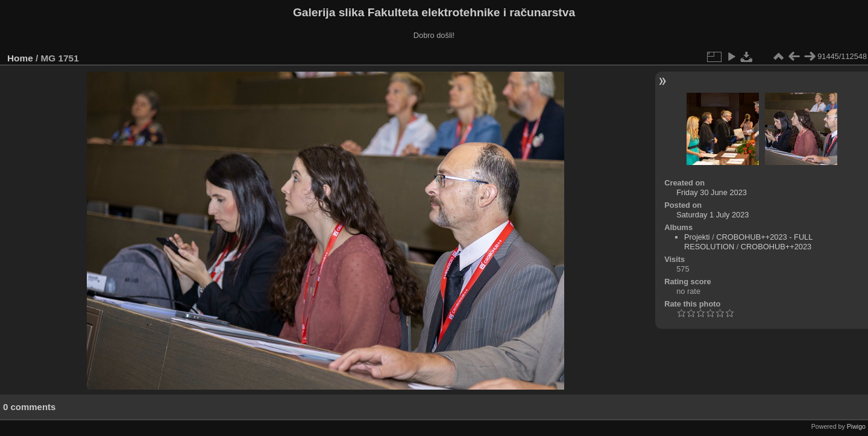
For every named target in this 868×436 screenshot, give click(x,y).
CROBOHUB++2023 (776, 247)
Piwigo (856, 426)
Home (20, 58)
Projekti (697, 237)
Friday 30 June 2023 (712, 192)
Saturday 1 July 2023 (712, 215)
